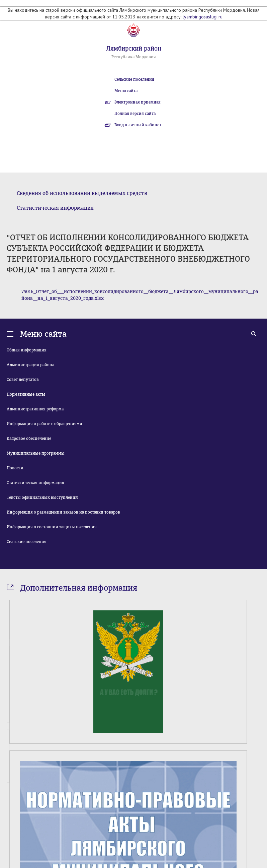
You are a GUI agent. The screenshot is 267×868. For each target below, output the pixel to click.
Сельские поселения (134, 79)
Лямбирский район (134, 49)
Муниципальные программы (36, 453)
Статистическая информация (55, 208)
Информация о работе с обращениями (44, 424)
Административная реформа (35, 409)
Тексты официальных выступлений (42, 497)
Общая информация (27, 350)
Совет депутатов (23, 380)
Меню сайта (126, 91)
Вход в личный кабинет (138, 125)
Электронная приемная (138, 102)
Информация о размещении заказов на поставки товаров (63, 512)
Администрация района (30, 365)
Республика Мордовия (134, 57)
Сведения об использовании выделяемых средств (82, 193)
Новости (15, 468)
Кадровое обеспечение (29, 439)
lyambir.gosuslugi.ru (203, 17)
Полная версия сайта (135, 114)
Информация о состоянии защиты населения (52, 527)
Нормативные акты (26, 394)
